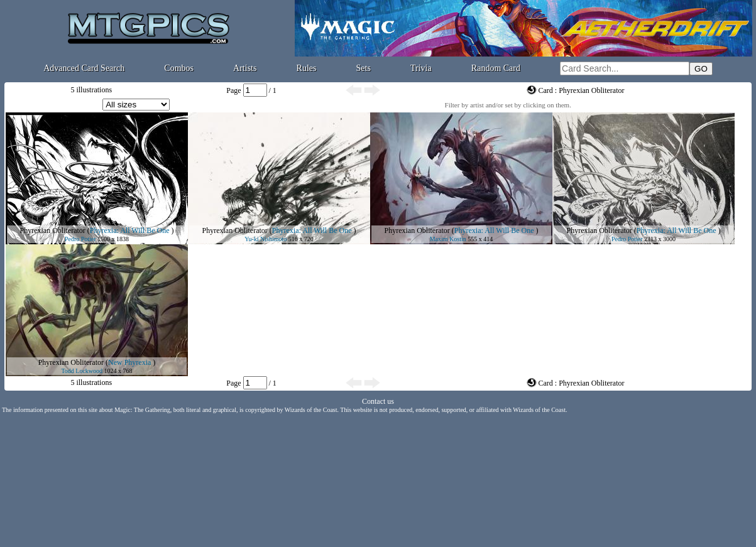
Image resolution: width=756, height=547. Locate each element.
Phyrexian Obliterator (53, 230)
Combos (179, 68)
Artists (245, 68)
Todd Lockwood (82, 371)
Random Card (496, 68)
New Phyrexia (129, 362)
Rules (307, 68)
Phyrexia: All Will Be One (130, 230)
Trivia (421, 68)
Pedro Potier (80, 239)
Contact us (378, 401)
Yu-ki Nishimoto (266, 239)
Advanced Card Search (84, 68)
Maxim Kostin (448, 239)
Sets (364, 68)
